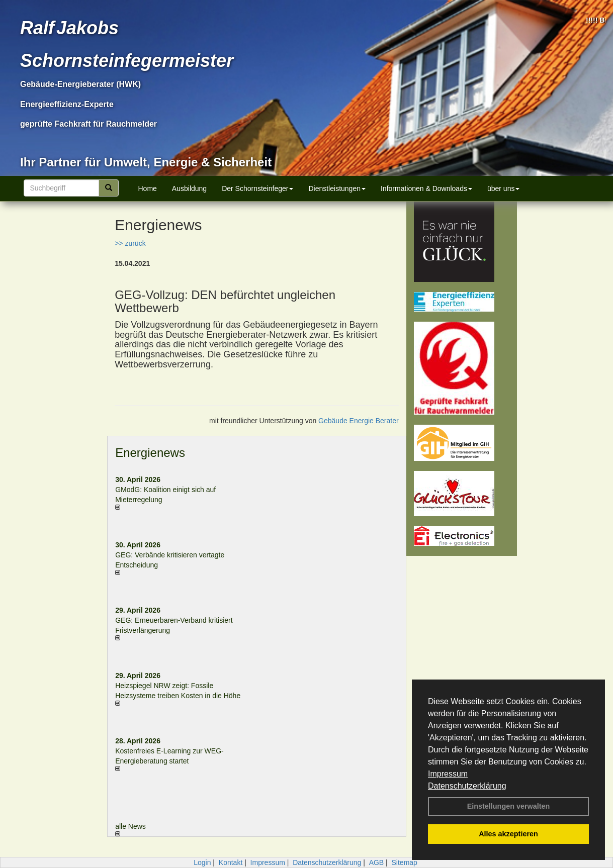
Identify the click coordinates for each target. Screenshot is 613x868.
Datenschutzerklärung (467, 786)
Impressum (448, 774)
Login (202, 862)
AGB (377, 862)
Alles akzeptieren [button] (508, 834)
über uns (503, 188)
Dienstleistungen (337, 188)
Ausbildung (189, 188)
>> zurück (130, 243)
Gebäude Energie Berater (359, 421)
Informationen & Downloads (426, 188)
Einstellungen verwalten (509, 806)
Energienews (150, 453)
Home (148, 188)
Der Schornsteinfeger (257, 188)
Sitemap (405, 862)
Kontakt (231, 862)
